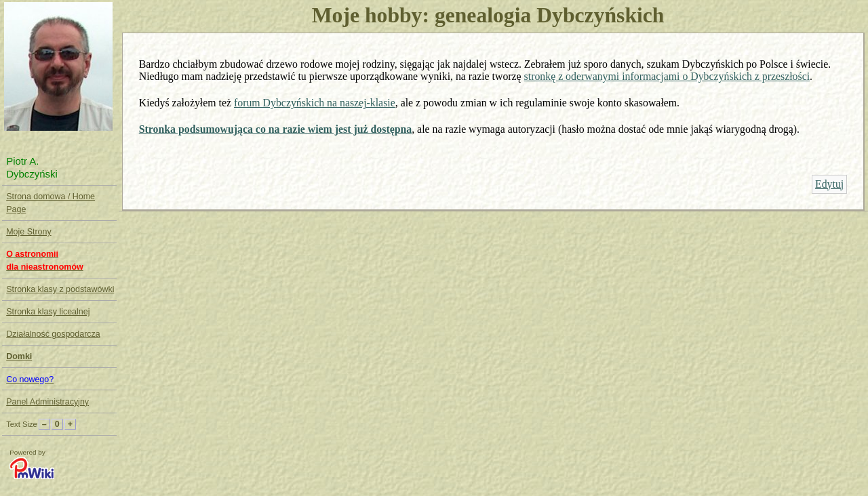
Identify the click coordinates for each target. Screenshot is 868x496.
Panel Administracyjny (47, 402)
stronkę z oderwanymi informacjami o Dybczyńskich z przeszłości (667, 76)
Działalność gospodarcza (53, 334)
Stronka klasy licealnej (48, 312)
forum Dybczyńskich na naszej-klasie (315, 103)
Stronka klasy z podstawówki (60, 289)
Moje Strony (28, 232)
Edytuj (829, 184)
